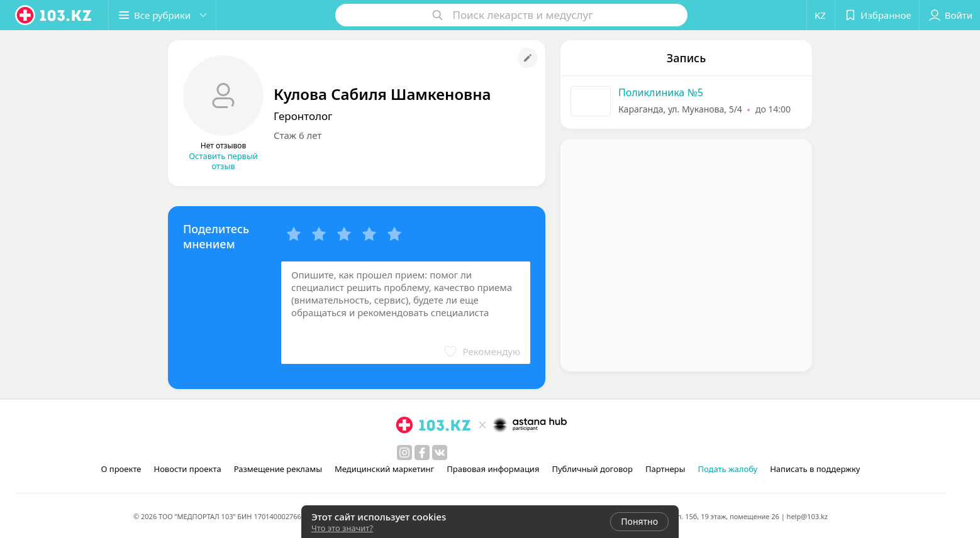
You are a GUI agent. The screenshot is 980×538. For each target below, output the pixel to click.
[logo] (54, 15)
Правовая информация (493, 469)
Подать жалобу (727, 469)
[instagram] (404, 453)
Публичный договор (592, 469)
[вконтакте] (440, 453)
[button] (162, 15)
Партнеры (665, 469)
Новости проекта (187, 469)
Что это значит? (342, 528)
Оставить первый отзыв (223, 161)
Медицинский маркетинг (384, 469)
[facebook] (422, 453)
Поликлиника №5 (661, 92)
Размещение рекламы (278, 469)
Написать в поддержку (815, 469)
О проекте (121, 469)
